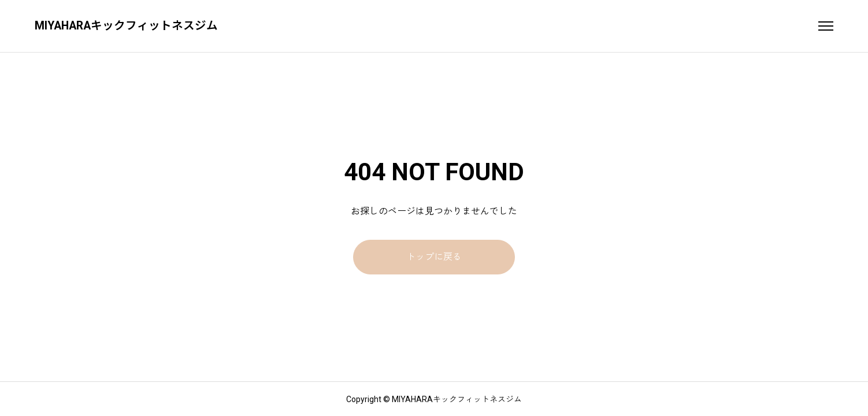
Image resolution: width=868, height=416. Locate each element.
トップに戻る (434, 257)
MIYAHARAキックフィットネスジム (128, 26)
